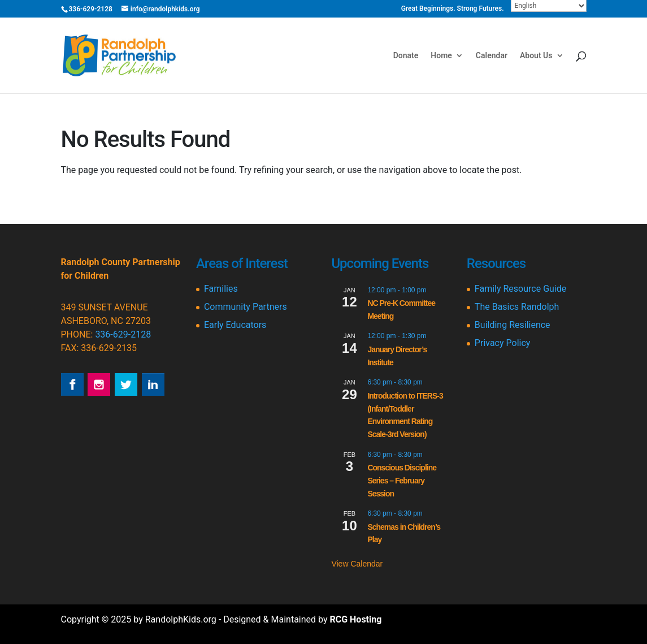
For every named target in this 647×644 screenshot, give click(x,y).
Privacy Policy (503, 343)
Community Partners (246, 307)
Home (441, 56)
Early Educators (235, 325)
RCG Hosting (355, 619)
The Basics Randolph (517, 307)
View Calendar (357, 564)
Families (221, 289)
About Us (536, 56)
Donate (406, 56)
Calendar (492, 56)
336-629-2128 (123, 334)
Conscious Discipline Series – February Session (402, 480)
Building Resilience (513, 325)
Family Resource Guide (520, 289)
